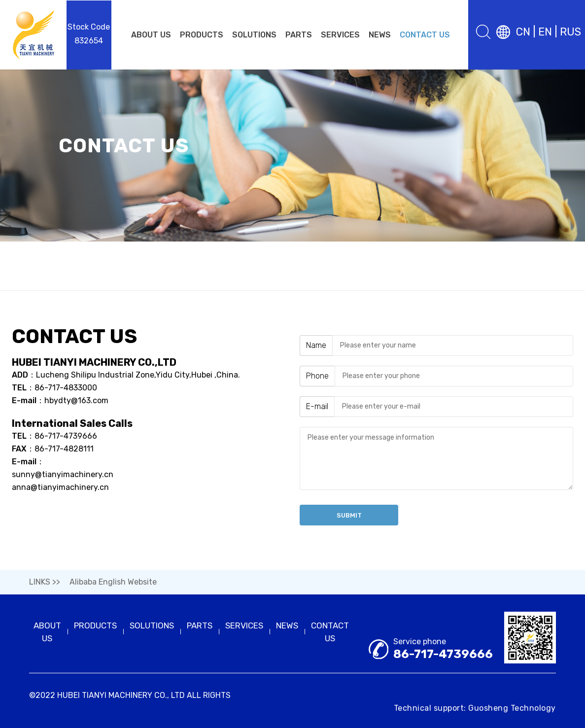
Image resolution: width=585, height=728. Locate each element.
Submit (349, 515)
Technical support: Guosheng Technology (475, 708)
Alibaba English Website (113, 582)
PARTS (299, 35)
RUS (570, 32)
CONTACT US (425, 35)
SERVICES (340, 35)
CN (523, 32)
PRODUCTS (202, 35)
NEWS (380, 35)
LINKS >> (45, 582)
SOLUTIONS (254, 35)
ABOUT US (151, 35)
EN (545, 32)
